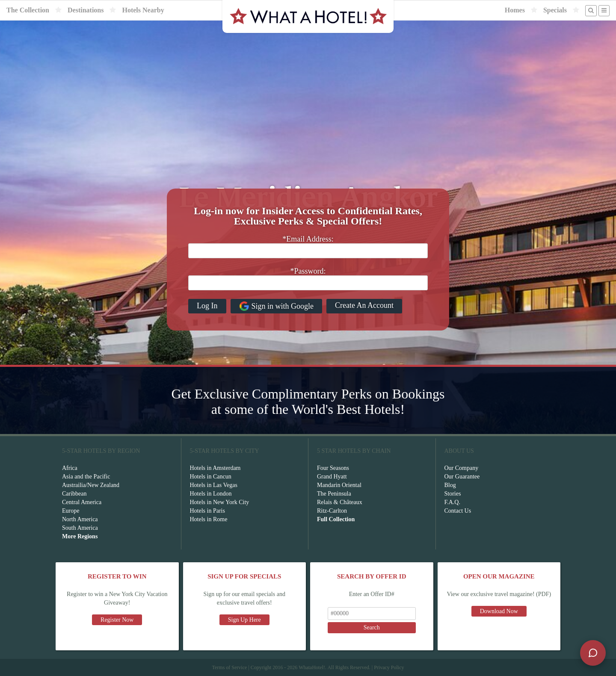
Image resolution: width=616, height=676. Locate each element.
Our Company (462, 468)
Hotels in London (211, 494)
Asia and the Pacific (86, 477)
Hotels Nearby (143, 10)
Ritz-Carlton (332, 511)
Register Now (117, 620)
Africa (70, 468)
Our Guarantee (462, 477)
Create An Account (364, 305)
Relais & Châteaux (340, 502)
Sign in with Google (277, 306)
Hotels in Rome (209, 519)
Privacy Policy (389, 667)
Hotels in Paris (207, 511)
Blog (450, 485)
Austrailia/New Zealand (91, 485)
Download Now (499, 611)
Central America (82, 502)
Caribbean (74, 494)
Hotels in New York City (220, 502)
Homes (515, 10)
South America (80, 528)
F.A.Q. (452, 502)
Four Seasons (333, 468)
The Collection (28, 10)
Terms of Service (229, 667)
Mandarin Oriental (339, 485)
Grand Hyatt (332, 477)
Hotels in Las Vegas (214, 485)
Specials (555, 10)
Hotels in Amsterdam (215, 468)
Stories (453, 494)
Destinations (86, 10)
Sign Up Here (244, 620)
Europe (71, 511)
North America (80, 519)
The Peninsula (334, 494)
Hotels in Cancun (211, 477)
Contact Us (458, 511)
